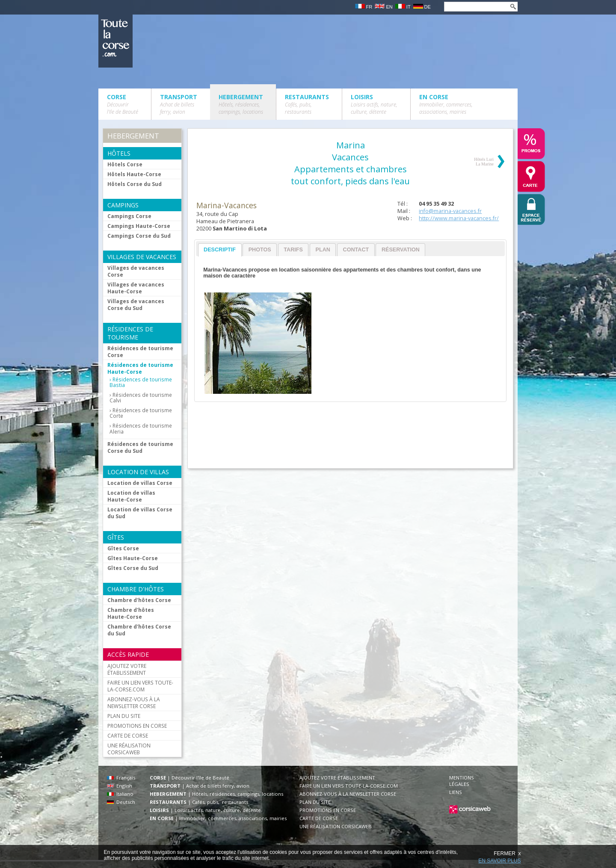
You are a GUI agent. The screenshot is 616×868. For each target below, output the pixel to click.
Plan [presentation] (323, 250)
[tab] (220, 250)
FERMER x (507, 853)
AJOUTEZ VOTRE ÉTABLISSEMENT (127, 669)
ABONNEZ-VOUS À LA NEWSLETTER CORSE (134, 703)
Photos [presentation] (260, 250)
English (120, 786)
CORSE (123, 104)
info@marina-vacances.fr (450, 211)
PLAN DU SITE (124, 716)
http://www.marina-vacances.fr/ (459, 218)
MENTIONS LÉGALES (462, 781)
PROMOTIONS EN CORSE (137, 726)
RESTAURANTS (307, 104)
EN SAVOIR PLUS (499, 861)
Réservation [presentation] (401, 250)
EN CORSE (446, 104)
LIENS (456, 792)
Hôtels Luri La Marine (484, 162)
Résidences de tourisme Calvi (141, 398)
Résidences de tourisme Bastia (141, 382)
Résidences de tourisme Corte (141, 413)
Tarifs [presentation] (293, 250)
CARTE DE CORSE (128, 735)
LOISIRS (374, 104)
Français (121, 778)
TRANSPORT (179, 104)
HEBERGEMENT (241, 104)
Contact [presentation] (356, 250)
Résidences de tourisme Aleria (141, 428)
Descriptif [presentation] (220, 250)
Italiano (120, 794)
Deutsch (121, 802)
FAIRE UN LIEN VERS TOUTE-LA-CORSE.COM (140, 686)
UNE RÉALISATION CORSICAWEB (129, 749)
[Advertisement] (350, 439)
